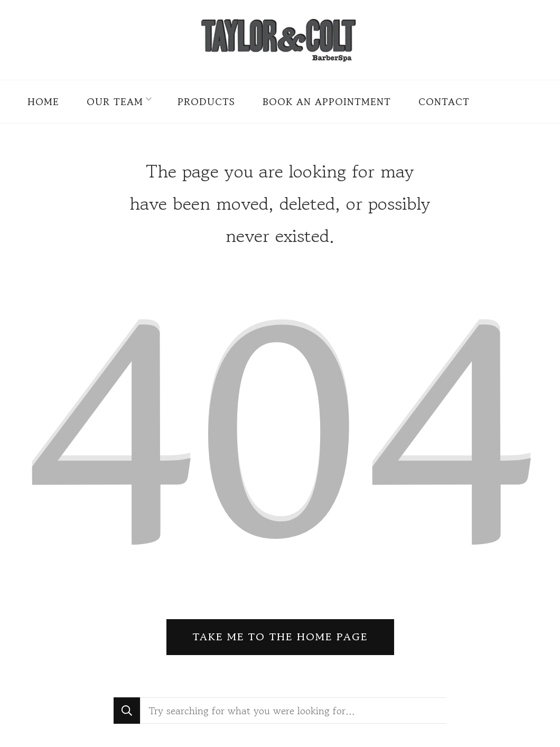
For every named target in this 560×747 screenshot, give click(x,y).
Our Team (115, 101)
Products (206, 101)
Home (43, 101)
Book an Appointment (327, 101)
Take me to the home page (280, 637)
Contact (444, 101)
